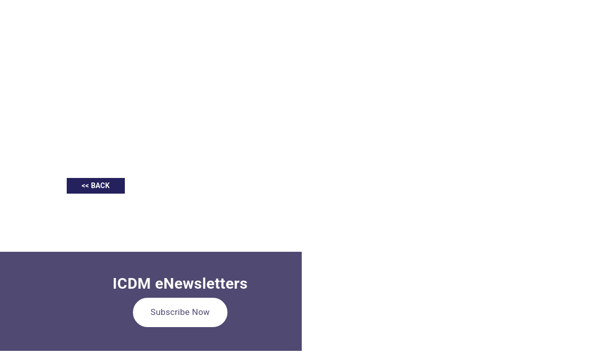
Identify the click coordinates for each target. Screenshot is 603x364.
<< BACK (96, 186)
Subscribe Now (180, 312)
